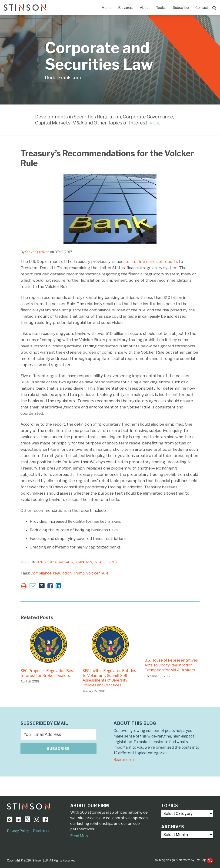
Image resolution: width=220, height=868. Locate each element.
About (145, 8)
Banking (42, 562)
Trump (79, 573)
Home (107, 8)
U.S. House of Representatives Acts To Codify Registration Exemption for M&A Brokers (171, 665)
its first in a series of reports (151, 261)
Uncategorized (105, 562)
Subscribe (181, 8)
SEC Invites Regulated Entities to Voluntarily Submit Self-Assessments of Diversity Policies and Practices (109, 678)
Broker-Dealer (62, 562)
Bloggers (126, 8)
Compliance (41, 573)
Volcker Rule (97, 573)
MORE (155, 123)
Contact (202, 8)
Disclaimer (41, 831)
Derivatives (83, 562)
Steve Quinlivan (37, 252)
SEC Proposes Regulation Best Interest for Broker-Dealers (48, 673)
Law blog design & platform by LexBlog (183, 860)
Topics (161, 8)
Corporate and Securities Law (99, 56)
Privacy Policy (18, 831)
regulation (62, 573)
